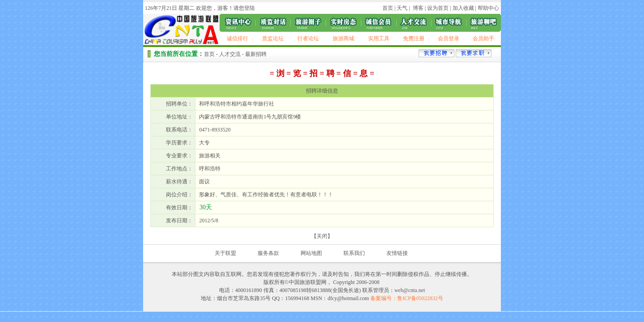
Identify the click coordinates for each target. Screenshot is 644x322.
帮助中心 (488, 8)
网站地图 (311, 253)
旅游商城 (343, 38)
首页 (388, 8)
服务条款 (268, 253)
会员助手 (483, 38)
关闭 (322, 236)
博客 (417, 8)
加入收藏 (463, 8)
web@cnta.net (410, 290)
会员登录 (449, 38)
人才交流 (230, 54)
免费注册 (414, 38)
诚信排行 (237, 38)
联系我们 (354, 253)
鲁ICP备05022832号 (420, 298)
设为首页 (438, 8)
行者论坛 (308, 38)
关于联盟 (225, 253)
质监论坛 (273, 38)
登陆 (250, 8)
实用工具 (379, 38)
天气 (401, 8)
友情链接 (397, 253)
